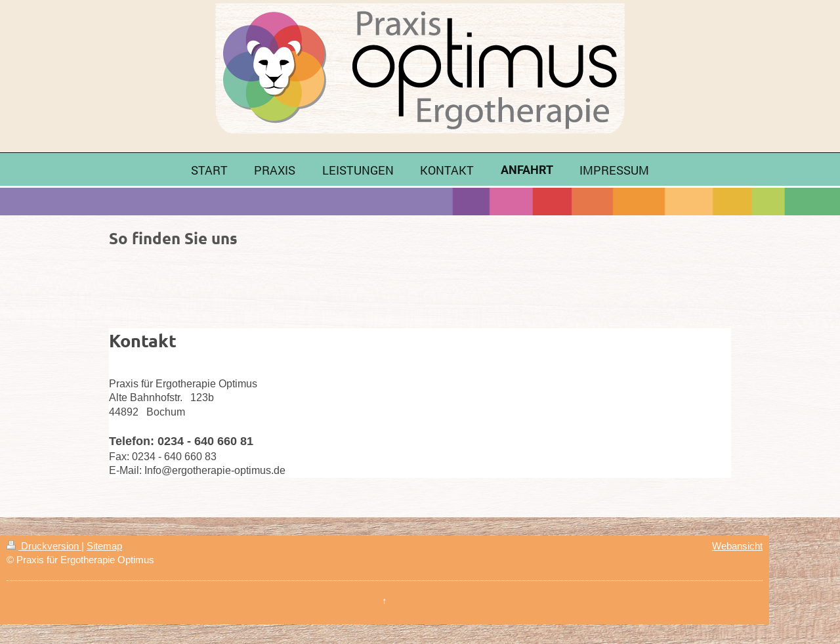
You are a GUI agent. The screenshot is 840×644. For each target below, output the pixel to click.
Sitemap (104, 546)
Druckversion (44, 546)
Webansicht (737, 546)
